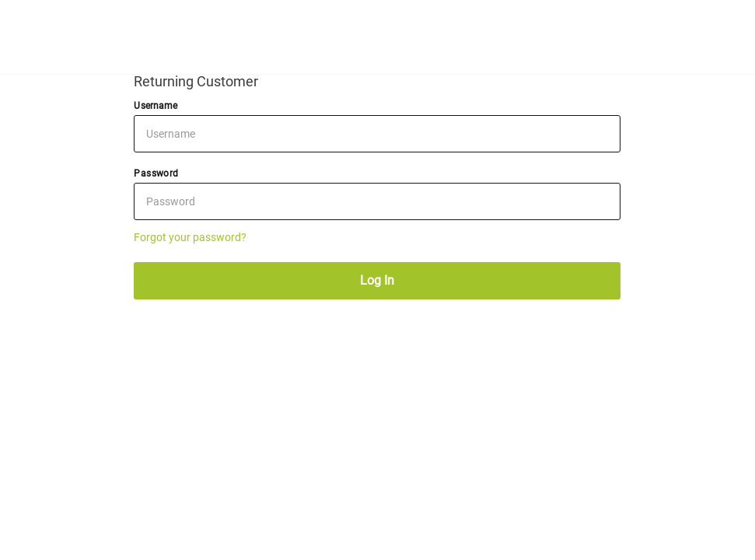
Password (156, 173)
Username (156, 106)
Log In (377, 280)
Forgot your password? (190, 237)
